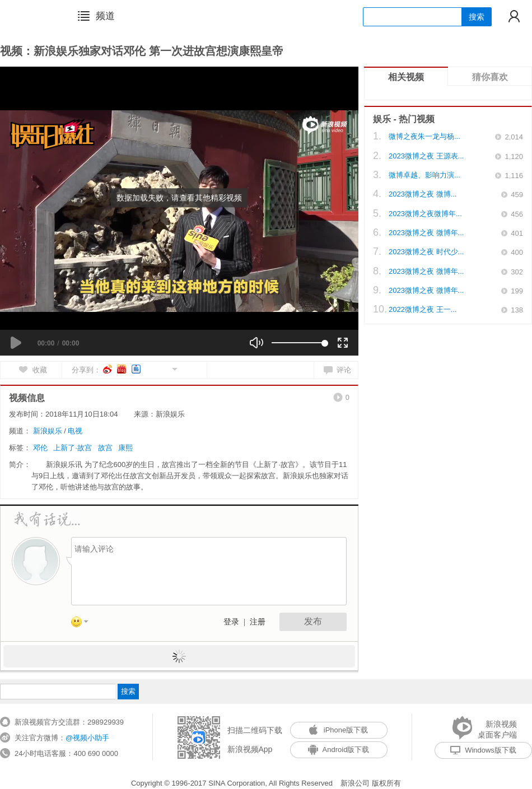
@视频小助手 (87, 738)
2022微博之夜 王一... (423, 309)
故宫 (105, 448)
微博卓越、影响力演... (424, 175)
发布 (313, 621)
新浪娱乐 (48, 431)
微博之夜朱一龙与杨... (424, 136)
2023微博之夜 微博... (423, 194)
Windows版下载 (483, 750)
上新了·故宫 (73, 448)
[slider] (298, 343)
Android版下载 (339, 750)
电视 (75, 431)
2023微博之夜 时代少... (426, 252)
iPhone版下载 (339, 730)
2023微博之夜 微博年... (426, 233)
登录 (231, 622)
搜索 (477, 17)
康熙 (125, 448)
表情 (83, 624)
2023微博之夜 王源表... (426, 156)
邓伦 (40, 448)
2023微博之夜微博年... (425, 214)
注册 (258, 622)
